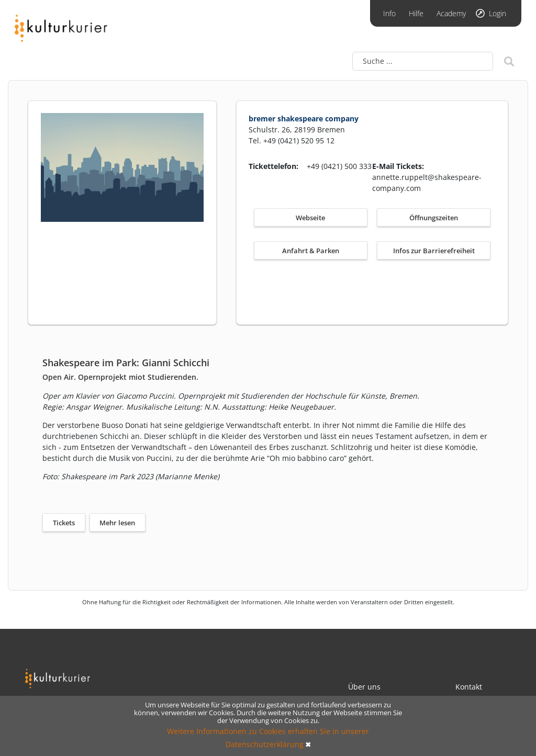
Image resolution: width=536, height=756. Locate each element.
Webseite (310, 218)
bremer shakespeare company (304, 119)
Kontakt (469, 687)
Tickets (64, 523)
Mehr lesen (117, 523)
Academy (451, 13)
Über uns (364, 687)
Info (389, 13)
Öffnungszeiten (434, 218)
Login (498, 13)
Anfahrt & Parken (311, 251)
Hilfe (416, 13)
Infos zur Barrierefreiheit (434, 251)
